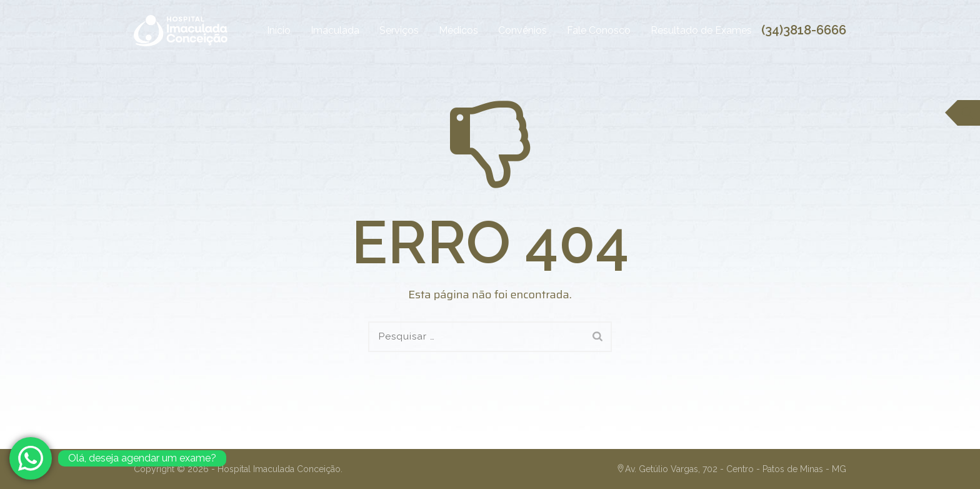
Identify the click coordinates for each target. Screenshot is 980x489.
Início (267, 30)
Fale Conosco (587, 30)
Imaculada (323, 30)
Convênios (511, 30)
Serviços (387, 30)
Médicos (447, 30)
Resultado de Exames (689, 30)
